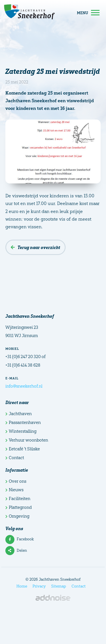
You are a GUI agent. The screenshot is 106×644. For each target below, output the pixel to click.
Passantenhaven (23, 422)
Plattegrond (19, 507)
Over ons (16, 481)
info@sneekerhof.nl (24, 386)
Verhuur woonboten (27, 440)
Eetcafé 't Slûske (23, 449)
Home (22, 586)
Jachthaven (19, 414)
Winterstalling (21, 431)
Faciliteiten (18, 498)
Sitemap (59, 586)
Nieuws (14, 490)
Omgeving (17, 516)
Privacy (39, 586)
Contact (15, 458)
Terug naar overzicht (35, 247)
